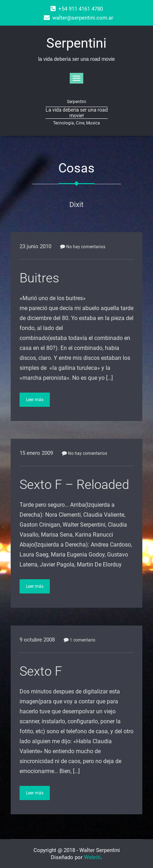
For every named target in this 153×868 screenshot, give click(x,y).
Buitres (39, 278)
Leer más (35, 400)
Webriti (92, 857)
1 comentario (80, 640)
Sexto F (41, 671)
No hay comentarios (83, 247)
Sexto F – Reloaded (74, 485)
